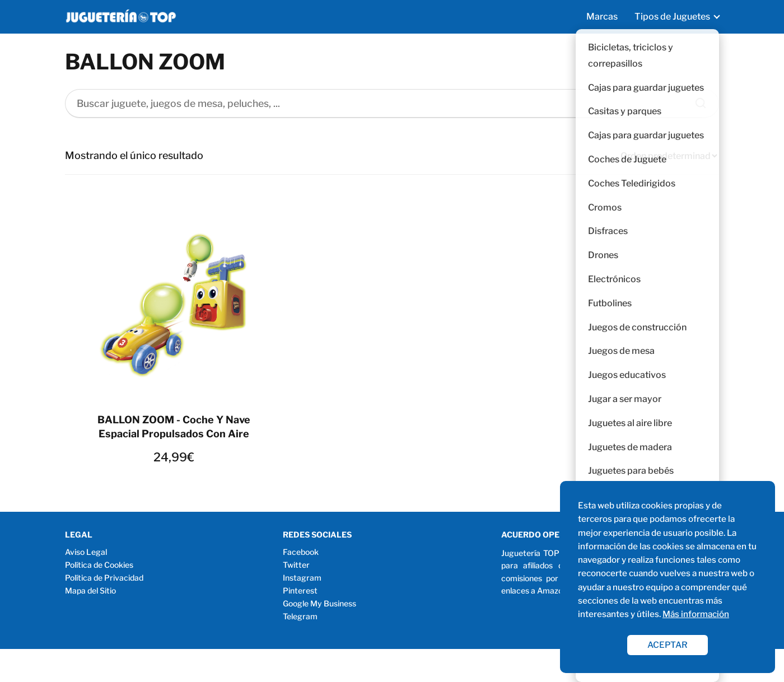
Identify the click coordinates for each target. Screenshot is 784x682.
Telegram (300, 616)
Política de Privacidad (104, 578)
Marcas (602, 17)
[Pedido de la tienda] (669, 156)
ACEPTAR (668, 645)
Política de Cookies (99, 565)
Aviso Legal (86, 552)
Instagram (302, 578)
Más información (696, 614)
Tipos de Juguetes (672, 17)
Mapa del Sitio (90, 590)
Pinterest (300, 590)
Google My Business (319, 603)
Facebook (301, 552)
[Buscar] (697, 100)
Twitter (296, 565)
